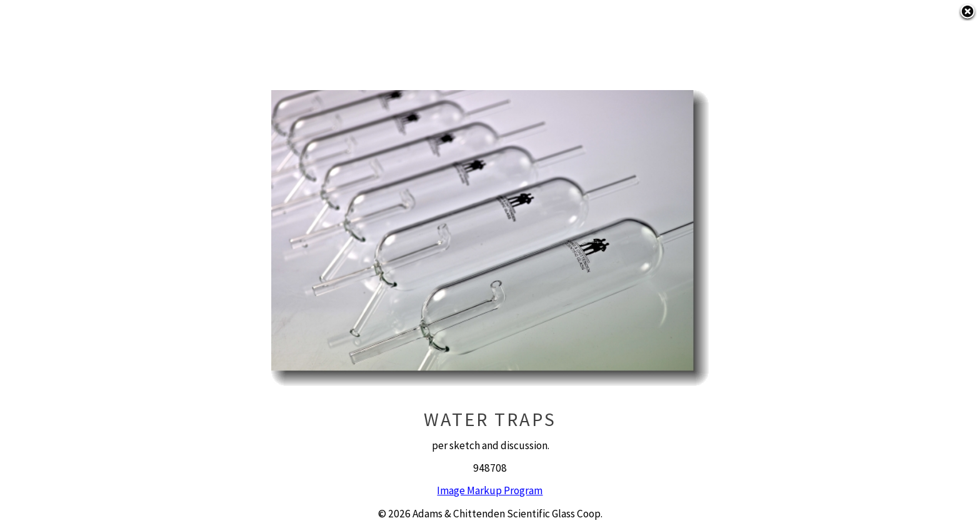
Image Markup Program (490, 490)
